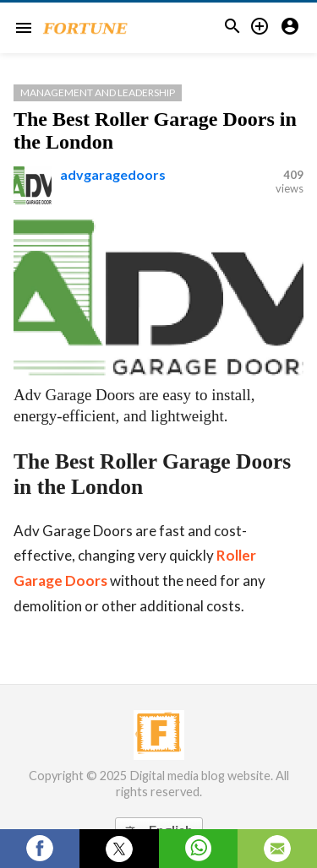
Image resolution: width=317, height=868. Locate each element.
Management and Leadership (98, 92)
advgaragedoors (113, 174)
